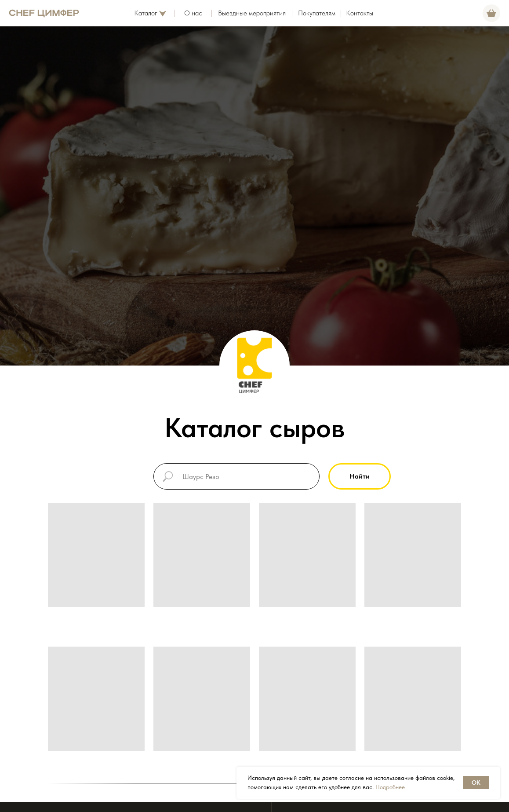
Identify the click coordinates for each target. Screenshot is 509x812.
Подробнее (390, 787)
